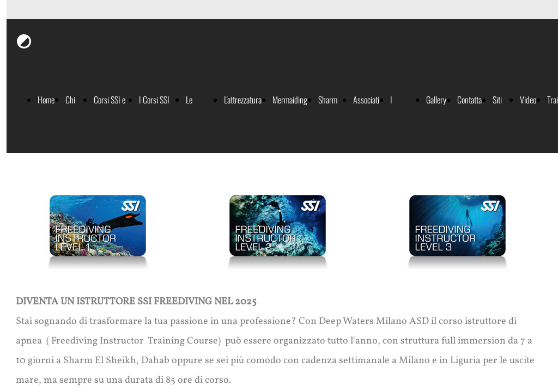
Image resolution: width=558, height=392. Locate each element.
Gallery (436, 100)
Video (528, 100)
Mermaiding (290, 100)
